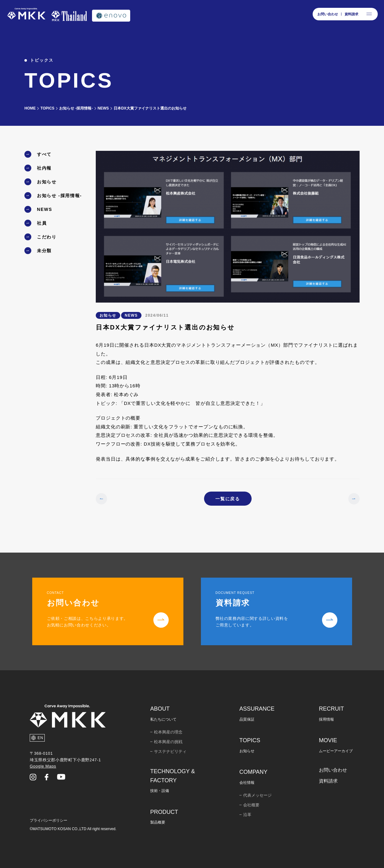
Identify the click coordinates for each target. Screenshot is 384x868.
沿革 (247, 815)
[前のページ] (101, 499)
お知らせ (47, 182)
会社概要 (251, 805)
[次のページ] (354, 499)
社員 (42, 223)
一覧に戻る (228, 499)
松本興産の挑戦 (168, 742)
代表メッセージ (257, 795)
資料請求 (328, 781)
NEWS (45, 209)
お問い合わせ (333, 770)
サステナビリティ (170, 751)
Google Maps (43, 766)
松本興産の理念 (168, 732)
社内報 (44, 168)
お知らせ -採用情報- (59, 196)
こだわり (47, 237)
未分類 (44, 251)
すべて (44, 154)
